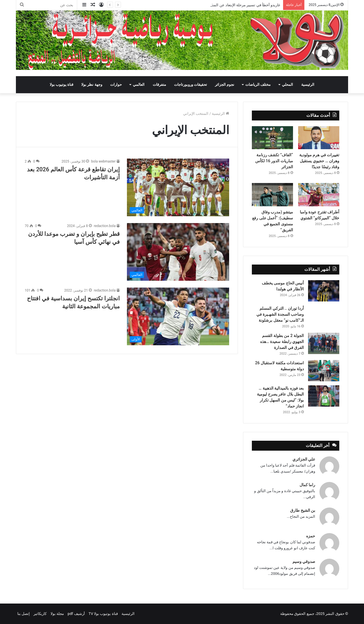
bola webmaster (103, 161)
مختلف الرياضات (258, 85)
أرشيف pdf (76, 614)
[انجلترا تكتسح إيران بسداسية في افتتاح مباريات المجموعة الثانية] (178, 316)
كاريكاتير (40, 614)
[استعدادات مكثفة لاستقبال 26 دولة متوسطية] (324, 371)
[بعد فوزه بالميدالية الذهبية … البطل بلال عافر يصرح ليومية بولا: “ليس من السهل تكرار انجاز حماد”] (324, 396)
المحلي (287, 85)
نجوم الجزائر (225, 85)
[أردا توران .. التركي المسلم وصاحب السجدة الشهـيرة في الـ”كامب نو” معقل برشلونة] (324, 313)
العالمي (139, 85)
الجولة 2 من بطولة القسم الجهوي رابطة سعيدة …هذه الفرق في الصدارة (282, 342)
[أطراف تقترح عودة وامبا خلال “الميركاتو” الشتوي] (319, 195)
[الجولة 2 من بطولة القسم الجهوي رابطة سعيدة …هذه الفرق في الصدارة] (324, 343)
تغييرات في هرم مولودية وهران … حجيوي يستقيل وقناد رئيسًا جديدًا (319, 161)
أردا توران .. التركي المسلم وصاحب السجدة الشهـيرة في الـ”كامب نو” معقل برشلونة (280, 314)
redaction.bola (105, 226)
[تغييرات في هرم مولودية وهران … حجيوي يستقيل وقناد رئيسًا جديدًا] (319, 138)
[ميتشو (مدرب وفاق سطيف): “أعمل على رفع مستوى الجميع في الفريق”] (272, 195)
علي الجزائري (304, 459)
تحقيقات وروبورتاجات (191, 85)
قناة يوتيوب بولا (61, 85)
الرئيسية (308, 85)
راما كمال (307, 485)
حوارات (116, 85)
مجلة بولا (57, 614)
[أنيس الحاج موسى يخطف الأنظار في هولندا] (324, 291)
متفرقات (159, 85)
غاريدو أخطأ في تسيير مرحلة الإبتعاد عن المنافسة (242, 5)
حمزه (311, 536)
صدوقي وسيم (304, 561)
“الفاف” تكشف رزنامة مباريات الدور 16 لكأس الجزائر (274, 161)
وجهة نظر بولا (92, 85)
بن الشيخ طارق (303, 510)
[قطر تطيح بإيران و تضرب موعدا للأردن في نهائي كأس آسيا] (178, 252)
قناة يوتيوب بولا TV (103, 614)
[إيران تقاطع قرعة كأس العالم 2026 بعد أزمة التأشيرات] (178, 187)
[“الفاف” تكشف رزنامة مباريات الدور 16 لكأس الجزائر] (272, 138)
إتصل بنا (24, 614)
